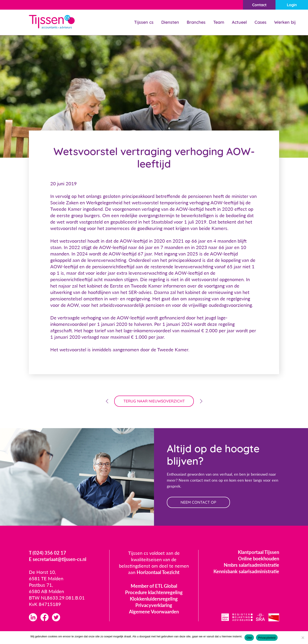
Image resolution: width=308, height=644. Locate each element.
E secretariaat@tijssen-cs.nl (58, 559)
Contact (259, 5)
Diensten (170, 22)
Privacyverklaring (154, 605)
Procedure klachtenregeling (154, 592)
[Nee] (303, 638)
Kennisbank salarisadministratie (246, 571)
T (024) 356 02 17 (47, 553)
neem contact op (198, 502)
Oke (249, 638)
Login (292, 5)
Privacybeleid (267, 638)
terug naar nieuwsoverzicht (154, 401)
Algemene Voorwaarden (154, 612)
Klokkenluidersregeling (154, 599)
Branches (196, 22)
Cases (261, 22)
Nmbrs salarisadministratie (251, 565)
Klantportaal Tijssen (258, 552)
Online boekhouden (259, 559)
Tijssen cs (144, 22)
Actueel (239, 22)
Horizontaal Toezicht (158, 572)
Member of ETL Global (154, 586)
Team (219, 22)
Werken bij (285, 22)
